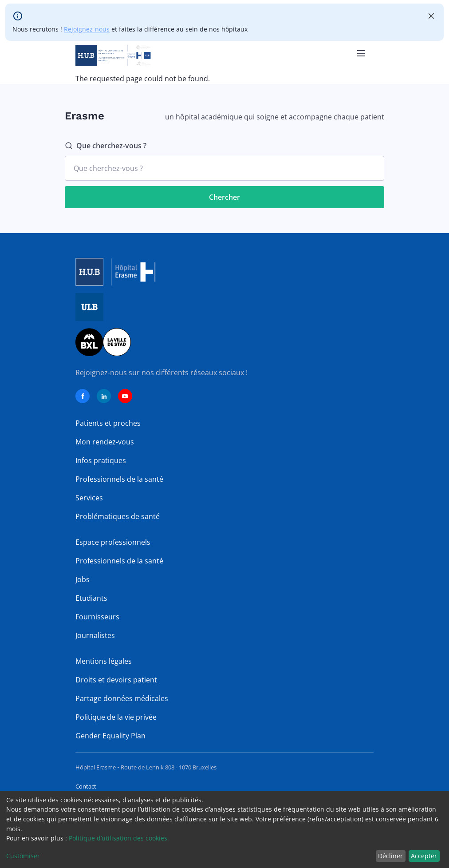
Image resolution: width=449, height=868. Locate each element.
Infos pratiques (101, 460)
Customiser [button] (23, 856)
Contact (86, 786)
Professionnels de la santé (119, 479)
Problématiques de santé (118, 516)
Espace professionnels (113, 542)
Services (89, 498)
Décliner (390, 856)
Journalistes (95, 635)
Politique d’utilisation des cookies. (119, 838)
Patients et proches (108, 423)
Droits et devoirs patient (116, 680)
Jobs (83, 579)
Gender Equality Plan (110, 736)
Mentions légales (104, 661)
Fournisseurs (97, 617)
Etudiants (91, 598)
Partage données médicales (122, 698)
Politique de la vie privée (116, 717)
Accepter (424, 856)
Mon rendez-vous (105, 442)
